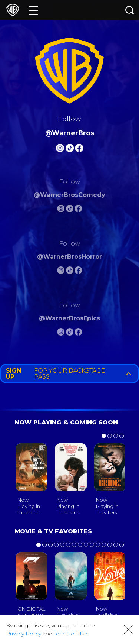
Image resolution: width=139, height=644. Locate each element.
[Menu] (34, 10)
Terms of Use (71, 634)
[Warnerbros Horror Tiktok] (70, 271)
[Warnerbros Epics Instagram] (61, 333)
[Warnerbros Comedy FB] (78, 210)
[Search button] (130, 10)
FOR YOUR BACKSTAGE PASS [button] (70, 374)
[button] (128, 630)
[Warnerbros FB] (79, 149)
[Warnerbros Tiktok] (70, 149)
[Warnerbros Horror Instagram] (61, 271)
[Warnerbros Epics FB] (78, 333)
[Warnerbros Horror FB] (78, 271)
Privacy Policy (24, 634)
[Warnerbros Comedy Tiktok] (70, 210)
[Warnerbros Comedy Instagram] (61, 210)
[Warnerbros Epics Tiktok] (70, 333)
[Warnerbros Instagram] (60, 149)
